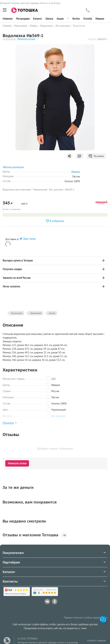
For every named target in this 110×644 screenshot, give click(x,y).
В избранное (55, 221)
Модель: (93, 39)
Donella (88, 19)
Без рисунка (17, 313)
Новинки (8, 19)
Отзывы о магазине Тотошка (35, 535)
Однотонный (36, 313)
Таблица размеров (13, 167)
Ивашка (100, 19)
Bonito (76, 19)
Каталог (38, 19)
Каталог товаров (96, 640)
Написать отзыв (26, 39)
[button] (103, 619)
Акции (60, 19)
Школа (49, 19)
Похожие (96, 156)
